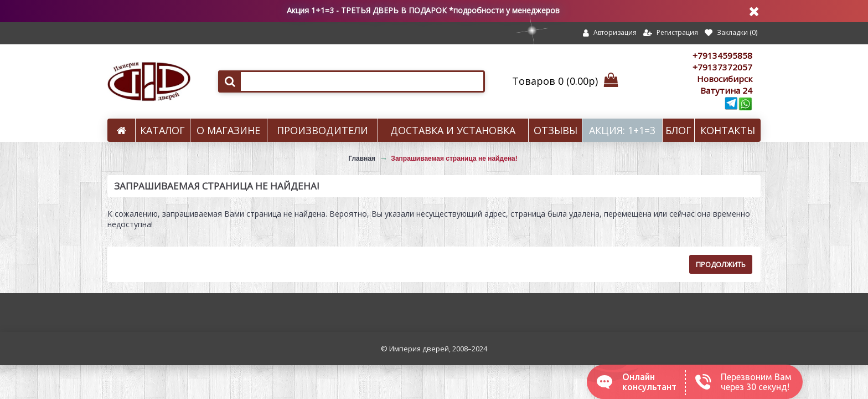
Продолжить (721, 264)
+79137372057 (722, 67)
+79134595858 (722, 55)
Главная (362, 158)
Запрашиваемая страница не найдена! (454, 158)
